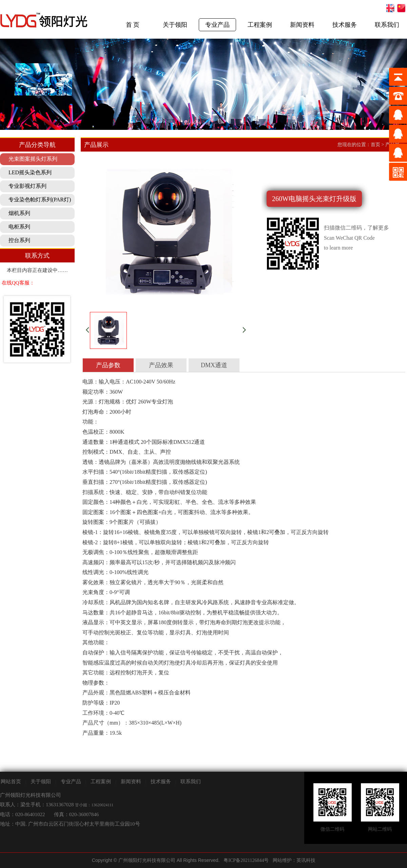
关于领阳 (175, 25)
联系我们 (387, 25)
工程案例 (260, 25)
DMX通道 (214, 365)
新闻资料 (302, 25)
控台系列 (19, 240)
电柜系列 (19, 227)
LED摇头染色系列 (30, 172)
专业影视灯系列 (27, 186)
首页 (375, 145)
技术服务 (345, 25)
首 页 (133, 25)
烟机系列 (19, 213)
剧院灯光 (0, 853)
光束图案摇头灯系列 (33, 159)
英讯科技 (306, 860)
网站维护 (282, 860)
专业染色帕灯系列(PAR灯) (40, 200)
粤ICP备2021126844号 (246, 860)
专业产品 (217, 25)
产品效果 (161, 365)
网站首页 (11, 782)
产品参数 (108, 365)
